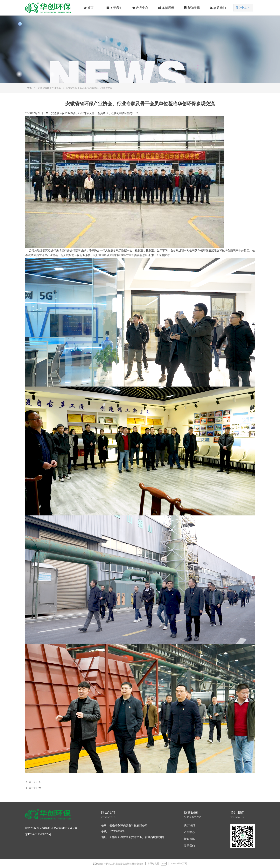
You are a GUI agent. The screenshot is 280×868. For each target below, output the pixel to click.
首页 (30, 88)
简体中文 (241, 8)
